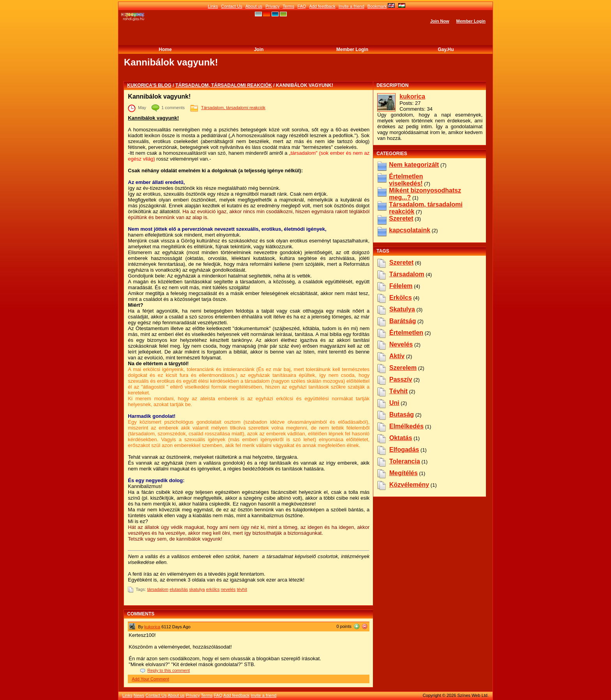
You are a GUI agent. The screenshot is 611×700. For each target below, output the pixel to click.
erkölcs (213, 589)
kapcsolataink (410, 230)
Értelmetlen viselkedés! (406, 180)
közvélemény (409, 485)
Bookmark (377, 6)
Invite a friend (351, 6)
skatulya (197, 589)
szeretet (401, 262)
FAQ (302, 6)
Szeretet (401, 218)
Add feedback (322, 6)
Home (165, 49)
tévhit (242, 589)
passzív (401, 379)
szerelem (403, 368)
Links (213, 6)
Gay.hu (446, 49)
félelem (401, 286)
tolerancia (405, 461)
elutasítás (179, 589)
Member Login (471, 21)
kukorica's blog (149, 85)
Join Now (440, 21)
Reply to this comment (169, 670)
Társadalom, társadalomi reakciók (224, 85)
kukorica (152, 627)
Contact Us (231, 6)
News (139, 695)
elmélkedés (406, 426)
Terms (288, 6)
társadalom (158, 589)
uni (394, 403)
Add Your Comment (150, 679)
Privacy (272, 6)
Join (259, 49)
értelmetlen (406, 333)
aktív (397, 356)
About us (254, 6)
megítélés (404, 473)
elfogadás (404, 450)
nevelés (228, 589)
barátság (403, 321)
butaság (402, 415)
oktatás (401, 438)
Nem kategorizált (414, 165)
